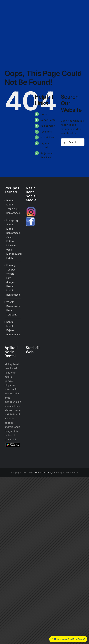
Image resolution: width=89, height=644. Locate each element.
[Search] (65, 143)
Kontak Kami (48, 137)
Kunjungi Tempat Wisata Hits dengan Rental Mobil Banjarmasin (13, 280)
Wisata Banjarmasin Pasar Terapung (13, 308)
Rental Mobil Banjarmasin (47, 472)
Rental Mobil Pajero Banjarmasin (13, 328)
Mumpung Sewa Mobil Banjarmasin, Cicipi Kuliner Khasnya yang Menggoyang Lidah (13, 239)
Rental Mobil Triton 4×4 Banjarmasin (13, 207)
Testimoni (46, 132)
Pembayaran (48, 126)
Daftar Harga (48, 120)
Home (44, 114)
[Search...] (73, 142)
